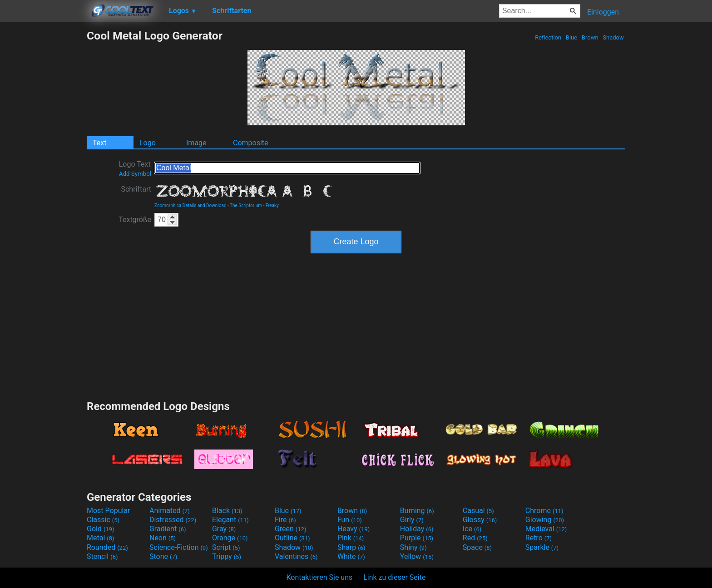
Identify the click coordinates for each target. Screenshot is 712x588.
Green (291, 529)
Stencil (102, 556)
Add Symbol (135, 174)
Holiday (417, 529)
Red (475, 538)
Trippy (227, 556)
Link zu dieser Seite (394, 577)
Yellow (417, 556)
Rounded (107, 547)
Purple (417, 538)
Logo (148, 143)
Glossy (480, 520)
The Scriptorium (246, 205)
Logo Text (135, 168)
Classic (103, 520)
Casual (478, 511)
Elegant (230, 520)
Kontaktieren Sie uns (320, 577)
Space (477, 547)
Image (196, 143)
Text (99, 143)
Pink (351, 538)
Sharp (351, 547)
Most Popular (109, 511)
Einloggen (603, 12)
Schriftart (136, 189)
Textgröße (135, 220)
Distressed (173, 520)
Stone (163, 556)
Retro (539, 538)
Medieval (546, 529)
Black (227, 511)
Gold (101, 529)
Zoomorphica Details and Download (190, 205)
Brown (590, 37)
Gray (224, 529)
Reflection (548, 37)
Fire (285, 520)
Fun (350, 520)
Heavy (354, 529)
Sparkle (542, 547)
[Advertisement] (43, 165)
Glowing (545, 520)
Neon (163, 538)
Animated (170, 511)
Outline (292, 538)
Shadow (613, 37)
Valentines (296, 556)
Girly (412, 520)
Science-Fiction (179, 547)
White (351, 556)
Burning (417, 511)
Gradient (168, 529)
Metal (101, 538)
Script (226, 547)
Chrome (544, 511)
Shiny (413, 547)
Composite (251, 143)
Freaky (272, 205)
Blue (572, 37)
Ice (472, 529)
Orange (230, 538)
